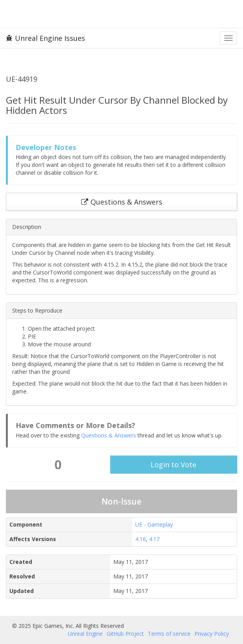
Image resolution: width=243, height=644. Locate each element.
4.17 (154, 539)
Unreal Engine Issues (45, 38)
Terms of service (169, 634)
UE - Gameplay (154, 524)
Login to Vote (173, 465)
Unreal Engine (85, 634)
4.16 (141, 539)
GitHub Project (125, 634)
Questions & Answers (109, 435)
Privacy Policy (212, 634)
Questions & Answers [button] (122, 202)
